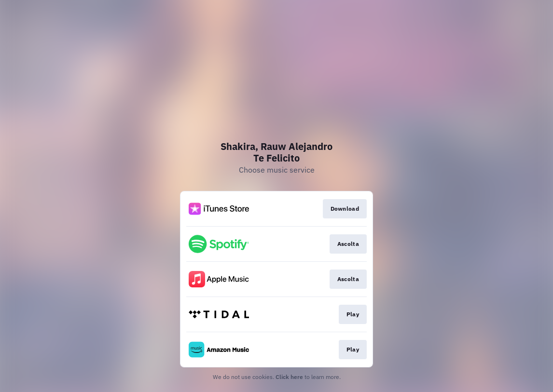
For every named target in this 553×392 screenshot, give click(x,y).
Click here (289, 377)
